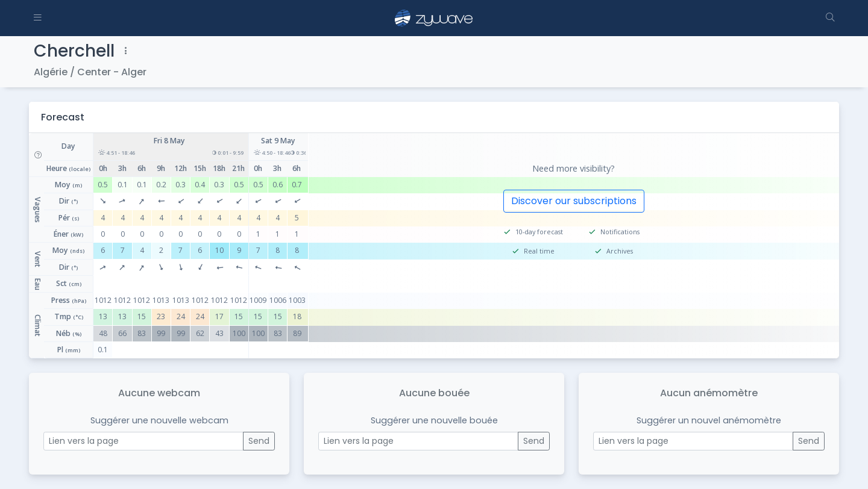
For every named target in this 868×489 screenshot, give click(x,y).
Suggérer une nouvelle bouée (434, 420)
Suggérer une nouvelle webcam (159, 420)
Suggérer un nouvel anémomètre (709, 420)
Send (259, 441)
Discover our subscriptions (574, 201)
